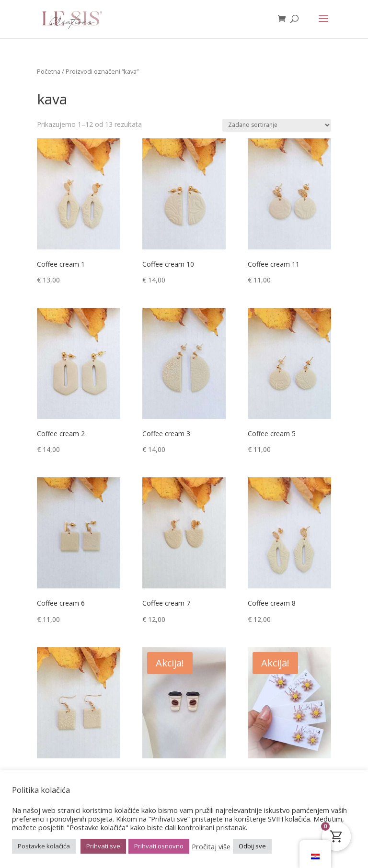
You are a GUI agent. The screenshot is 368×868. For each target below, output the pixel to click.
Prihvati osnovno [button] (159, 846)
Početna (49, 71)
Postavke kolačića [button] (44, 846)
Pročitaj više (211, 846)
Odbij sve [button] (252, 846)
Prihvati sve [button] (103, 846)
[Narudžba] (277, 125)
